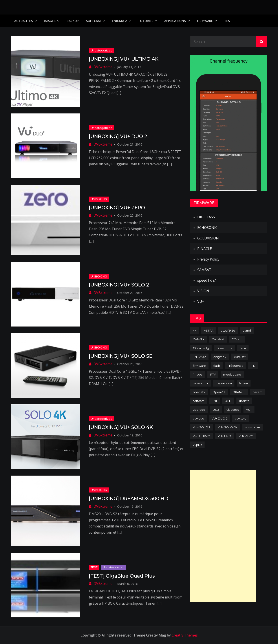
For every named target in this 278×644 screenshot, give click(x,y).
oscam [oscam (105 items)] (258, 392)
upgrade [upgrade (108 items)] (199, 410)
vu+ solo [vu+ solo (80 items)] (241, 418)
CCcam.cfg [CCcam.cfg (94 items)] (201, 348)
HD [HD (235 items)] (253, 366)
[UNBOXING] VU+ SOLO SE (121, 356)
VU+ (201, 301)
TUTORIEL (145, 21)
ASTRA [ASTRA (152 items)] (209, 330)
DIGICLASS (206, 217)
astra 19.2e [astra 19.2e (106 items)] (228, 330)
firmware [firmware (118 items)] (199, 366)
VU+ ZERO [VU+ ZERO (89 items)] (246, 436)
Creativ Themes (185, 635)
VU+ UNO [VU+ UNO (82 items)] (224, 436)
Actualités (24, 21)
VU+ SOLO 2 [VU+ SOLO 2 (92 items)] (202, 427)
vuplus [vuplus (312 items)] (197, 445)
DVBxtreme (103, 67)
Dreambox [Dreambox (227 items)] (224, 348)
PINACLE (205, 249)
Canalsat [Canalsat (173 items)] (218, 339)
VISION (203, 291)
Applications (175, 21)
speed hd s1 (207, 280)
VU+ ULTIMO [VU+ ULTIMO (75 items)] (202, 436)
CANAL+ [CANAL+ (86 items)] (199, 339)
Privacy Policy (208, 259)
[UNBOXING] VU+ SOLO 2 (119, 285)
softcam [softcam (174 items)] (199, 401)
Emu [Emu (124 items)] (243, 348)
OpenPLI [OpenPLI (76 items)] (219, 392)
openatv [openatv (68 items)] (199, 392)
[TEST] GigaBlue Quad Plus (122, 576)
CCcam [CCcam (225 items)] (237, 339)
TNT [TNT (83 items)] (215, 401)
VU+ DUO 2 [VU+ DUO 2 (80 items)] (219, 418)
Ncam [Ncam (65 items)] (244, 383)
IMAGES (50, 21)
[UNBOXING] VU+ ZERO (117, 208)
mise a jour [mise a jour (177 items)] (201, 383)
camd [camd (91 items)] (247, 330)
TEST (228, 21)
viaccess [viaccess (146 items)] (233, 410)
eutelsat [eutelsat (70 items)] (240, 357)
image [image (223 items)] (198, 374)
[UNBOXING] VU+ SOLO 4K (121, 427)
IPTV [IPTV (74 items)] (213, 374)
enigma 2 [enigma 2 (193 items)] (220, 357)
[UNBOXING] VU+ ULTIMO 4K (124, 59)
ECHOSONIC (207, 228)
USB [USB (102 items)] (216, 410)
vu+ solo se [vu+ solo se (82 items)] (252, 427)
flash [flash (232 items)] (217, 366)
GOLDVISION (208, 238)
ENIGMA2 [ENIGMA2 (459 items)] (199, 357)
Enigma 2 (119, 21)
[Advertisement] (223, 536)
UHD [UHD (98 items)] (228, 401)
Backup (73, 21)
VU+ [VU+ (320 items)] (249, 410)
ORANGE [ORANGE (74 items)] (239, 392)
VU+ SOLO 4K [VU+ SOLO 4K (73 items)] (228, 427)
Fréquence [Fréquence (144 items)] (235, 366)
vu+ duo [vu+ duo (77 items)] (198, 418)
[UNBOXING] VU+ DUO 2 (118, 136)
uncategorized (102, 50)
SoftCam (93, 21)
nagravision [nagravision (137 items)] (224, 383)
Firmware (205, 21)
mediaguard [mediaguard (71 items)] (232, 374)
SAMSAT (204, 270)
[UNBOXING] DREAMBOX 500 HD (129, 499)
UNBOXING (99, 199)
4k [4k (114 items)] (195, 330)
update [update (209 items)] (244, 401)
